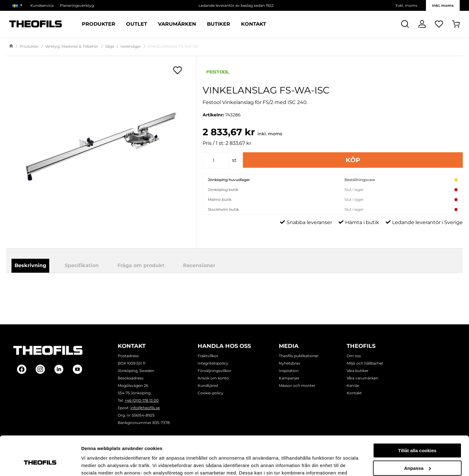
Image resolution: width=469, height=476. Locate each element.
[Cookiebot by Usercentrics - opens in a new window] (40, 464)
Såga (110, 46)
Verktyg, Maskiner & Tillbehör (72, 46)
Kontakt (354, 393)
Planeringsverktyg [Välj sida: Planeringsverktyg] (77, 5)
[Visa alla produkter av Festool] (333, 72)
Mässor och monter (297, 385)
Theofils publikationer (299, 356)
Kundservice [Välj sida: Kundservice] (42, 5)
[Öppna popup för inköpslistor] (178, 70)
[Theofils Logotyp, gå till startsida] (36, 24)
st (234, 160)
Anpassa (417, 434)
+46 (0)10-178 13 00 (142, 400)
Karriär (353, 385)
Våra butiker (358, 371)
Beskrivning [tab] (30, 265)
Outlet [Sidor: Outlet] (137, 24)
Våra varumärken (362, 378)
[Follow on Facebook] (22, 369)
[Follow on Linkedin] (59, 369)
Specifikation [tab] (82, 265)
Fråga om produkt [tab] (141, 265)
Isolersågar (131, 46)
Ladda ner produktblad (266, 290)
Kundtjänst (208, 385)
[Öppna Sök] (405, 24)
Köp (353, 160)
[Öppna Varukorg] (456, 24)
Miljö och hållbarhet (365, 363)
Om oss (354, 356)
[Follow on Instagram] (40, 369)
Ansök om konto (213, 378)
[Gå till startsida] (11, 46)
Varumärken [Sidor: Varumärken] (177, 24)
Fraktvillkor (208, 356)
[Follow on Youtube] (77, 369)
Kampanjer (289, 378)
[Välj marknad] (18, 5)
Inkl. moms (443, 5)
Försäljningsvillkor (215, 371)
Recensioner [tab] (199, 265)
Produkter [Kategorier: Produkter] (99, 24)
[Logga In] (422, 24)
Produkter (29, 46)
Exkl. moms (406, 5)
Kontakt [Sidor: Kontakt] (254, 24)
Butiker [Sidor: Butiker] (219, 24)
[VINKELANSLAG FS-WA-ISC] (101, 147)
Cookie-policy (210, 393)
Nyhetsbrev (290, 363)
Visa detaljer (95, 464)
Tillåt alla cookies (417, 417)
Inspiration (289, 371)
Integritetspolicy (213, 363)
